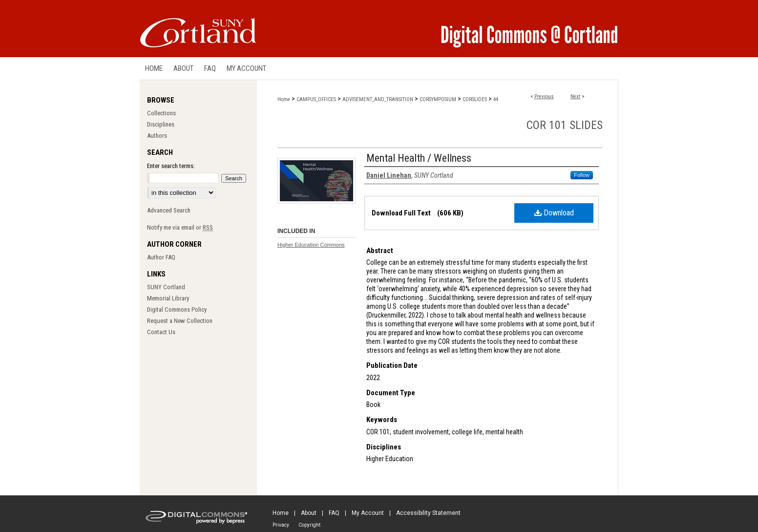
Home (284, 99)
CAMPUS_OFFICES (316, 99)
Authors (157, 136)
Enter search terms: (171, 166)
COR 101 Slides (565, 125)
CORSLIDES (475, 99)
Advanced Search (169, 210)
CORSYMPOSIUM (438, 99)
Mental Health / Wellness (419, 158)
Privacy (281, 525)
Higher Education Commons (311, 245)
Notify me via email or (180, 227)
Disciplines (161, 124)
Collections (161, 113)
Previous (544, 96)
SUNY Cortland (166, 287)
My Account (368, 513)
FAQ (334, 513)
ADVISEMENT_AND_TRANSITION (378, 99)
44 (496, 99)
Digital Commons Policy (177, 309)
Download (554, 213)
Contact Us (161, 332)
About (309, 513)
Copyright (309, 525)
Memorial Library (168, 298)
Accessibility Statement (428, 513)
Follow (582, 175)
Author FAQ (161, 257)
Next (575, 96)
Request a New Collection (180, 321)
